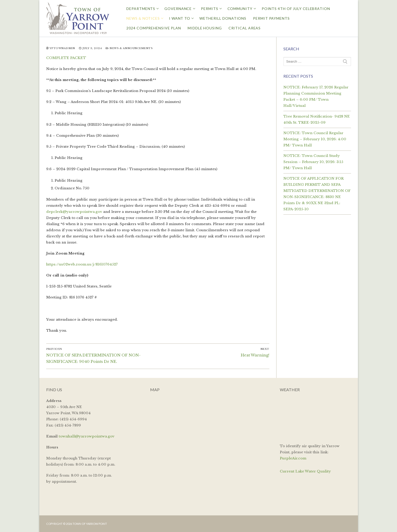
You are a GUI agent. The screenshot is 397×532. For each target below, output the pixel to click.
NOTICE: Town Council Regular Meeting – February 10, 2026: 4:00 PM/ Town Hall (315, 139)
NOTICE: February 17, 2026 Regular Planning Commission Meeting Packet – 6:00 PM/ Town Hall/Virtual (316, 96)
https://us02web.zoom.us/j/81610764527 (82, 264)
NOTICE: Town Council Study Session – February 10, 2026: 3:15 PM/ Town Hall (313, 162)
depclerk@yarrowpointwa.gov (74, 212)
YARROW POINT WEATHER (315, 417)
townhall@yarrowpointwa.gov (87, 436)
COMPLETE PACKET (66, 58)
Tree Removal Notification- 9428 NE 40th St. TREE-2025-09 (317, 119)
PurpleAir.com (293, 458)
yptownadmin (61, 48)
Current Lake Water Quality (305, 471)
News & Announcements (129, 48)
